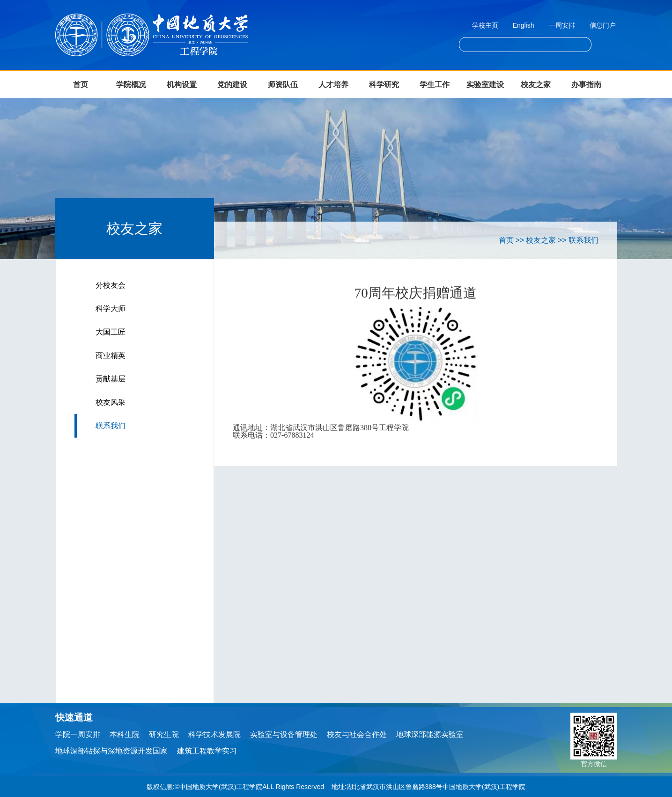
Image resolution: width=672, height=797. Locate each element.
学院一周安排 (78, 734)
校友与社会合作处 (357, 734)
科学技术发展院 (214, 734)
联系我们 (111, 426)
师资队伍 (283, 85)
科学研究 (384, 85)
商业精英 (111, 355)
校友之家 (536, 85)
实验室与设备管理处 (284, 734)
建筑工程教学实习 (207, 751)
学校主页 (485, 25)
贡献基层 (111, 379)
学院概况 (131, 85)
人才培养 (333, 85)
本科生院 (125, 734)
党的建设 (232, 85)
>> (520, 240)
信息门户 (603, 25)
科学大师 (111, 309)
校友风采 (111, 402)
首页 (81, 85)
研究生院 (164, 734)
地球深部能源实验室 (430, 734)
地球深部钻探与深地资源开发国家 (111, 751)
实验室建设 (485, 85)
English (524, 25)
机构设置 (182, 85)
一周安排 (562, 25)
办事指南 (586, 85)
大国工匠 (111, 332)
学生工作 (435, 85)
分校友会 (111, 285)
